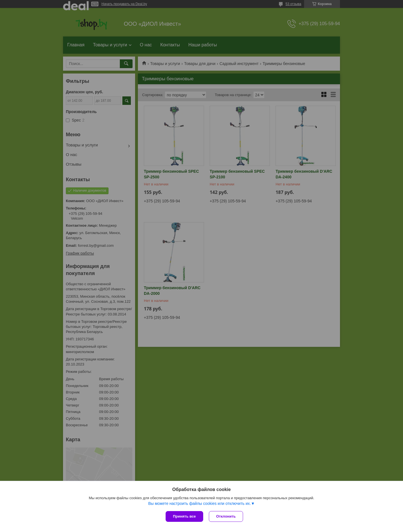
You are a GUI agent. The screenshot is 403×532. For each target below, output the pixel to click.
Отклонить (226, 516)
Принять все (184, 516)
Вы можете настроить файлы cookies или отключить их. (199, 503)
